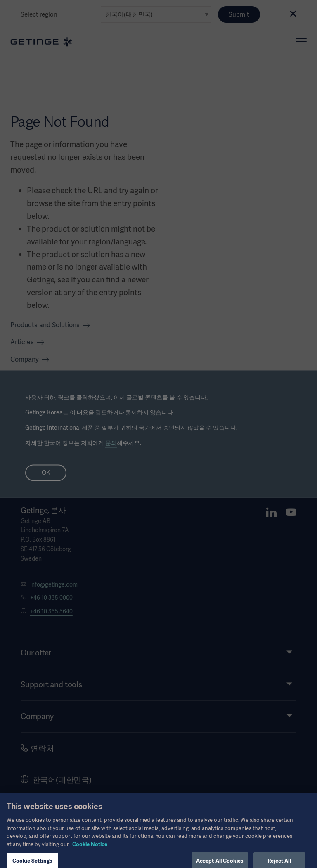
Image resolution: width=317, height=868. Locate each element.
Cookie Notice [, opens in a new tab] (90, 849)
